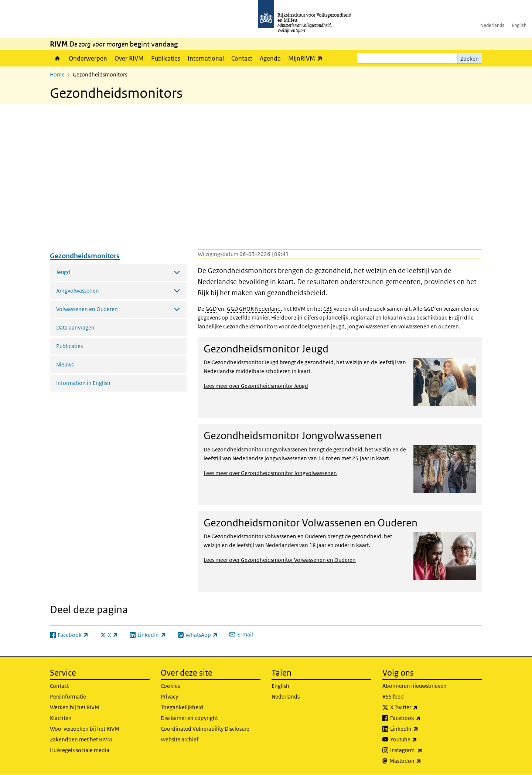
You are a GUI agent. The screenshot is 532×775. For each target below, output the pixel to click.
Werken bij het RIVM (75, 707)
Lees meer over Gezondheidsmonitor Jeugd (256, 386)
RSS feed (393, 697)
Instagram (422, 750)
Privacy (169, 697)
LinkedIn (420, 729)
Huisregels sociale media (80, 750)
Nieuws (65, 364)
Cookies (170, 686)
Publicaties (166, 58)
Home (57, 58)
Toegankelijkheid (182, 707)
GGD (211, 309)
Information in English (83, 383)
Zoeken (470, 59)
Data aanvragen (75, 327)
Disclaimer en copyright (189, 718)
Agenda (270, 58)
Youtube (420, 740)
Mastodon (422, 761)
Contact (242, 58)
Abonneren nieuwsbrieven (415, 686)
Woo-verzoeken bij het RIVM (85, 729)
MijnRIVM (307, 58)
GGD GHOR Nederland (254, 309)
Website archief (180, 739)
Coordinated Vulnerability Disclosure (205, 729)
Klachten (61, 718)
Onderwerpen (88, 58)
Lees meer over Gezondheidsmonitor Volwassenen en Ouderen (280, 560)
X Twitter (420, 707)
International (206, 58)
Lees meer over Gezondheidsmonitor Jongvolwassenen (270, 473)
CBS (328, 309)
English (519, 25)
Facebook (422, 718)
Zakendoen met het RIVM (81, 739)
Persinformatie (68, 697)
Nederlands (492, 25)
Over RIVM (129, 58)
